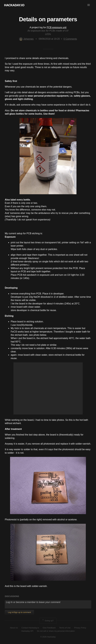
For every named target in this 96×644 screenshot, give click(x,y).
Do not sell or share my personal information (56, 631)
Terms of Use (65, 628)
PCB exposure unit (57, 27)
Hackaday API (27, 631)
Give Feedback (49, 628)
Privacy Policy (80, 628)
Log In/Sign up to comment (19, 612)
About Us (14, 628)
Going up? (48, 621)
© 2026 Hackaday (48, 637)
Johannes (26, 39)
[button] (89, 5)
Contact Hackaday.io (30, 628)
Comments (70, 39)
